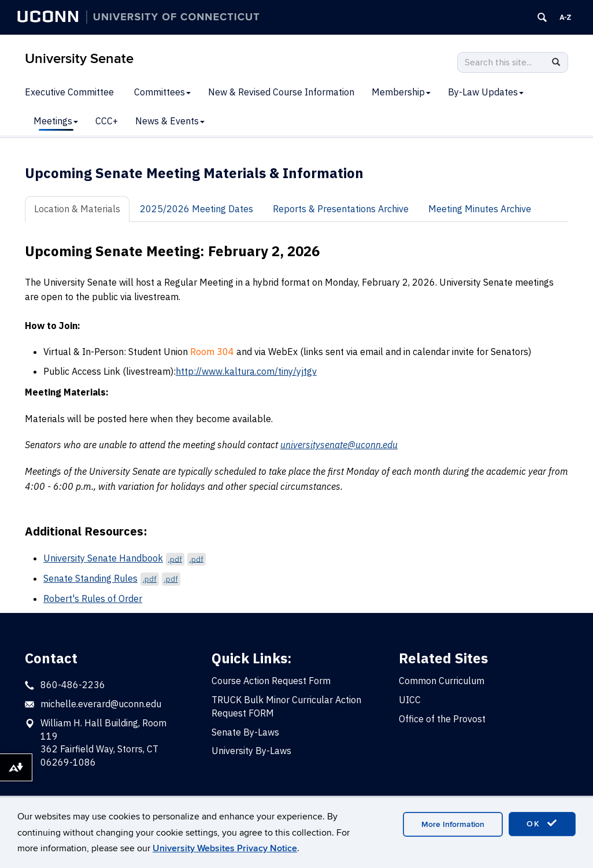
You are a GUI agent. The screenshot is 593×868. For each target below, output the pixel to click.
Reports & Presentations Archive (341, 209)
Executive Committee (69, 92)
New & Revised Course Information (281, 92)
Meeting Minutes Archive (480, 209)
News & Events (170, 121)
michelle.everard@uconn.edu (101, 704)
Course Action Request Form (271, 681)
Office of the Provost (442, 719)
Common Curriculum (442, 681)
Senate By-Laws (245, 732)
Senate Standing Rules (112, 578)
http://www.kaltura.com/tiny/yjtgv (246, 371)
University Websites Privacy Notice (225, 848)
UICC (410, 700)
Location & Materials (77, 209)
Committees (162, 92)
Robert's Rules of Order (93, 599)
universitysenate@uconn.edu (339, 445)
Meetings (56, 121)
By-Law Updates (486, 92)
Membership (401, 92)
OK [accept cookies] (542, 823)
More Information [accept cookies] (453, 824)
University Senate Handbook (125, 558)
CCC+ (107, 121)
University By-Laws (251, 751)
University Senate (79, 59)
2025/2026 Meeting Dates (197, 209)
